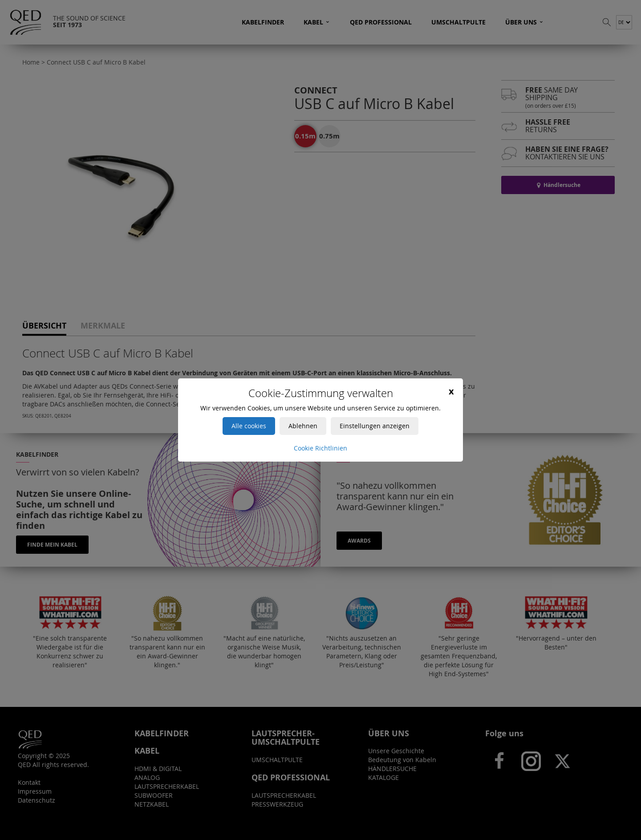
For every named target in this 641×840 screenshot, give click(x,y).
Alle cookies (249, 426)
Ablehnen (303, 426)
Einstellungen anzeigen (375, 426)
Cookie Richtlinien (320, 448)
